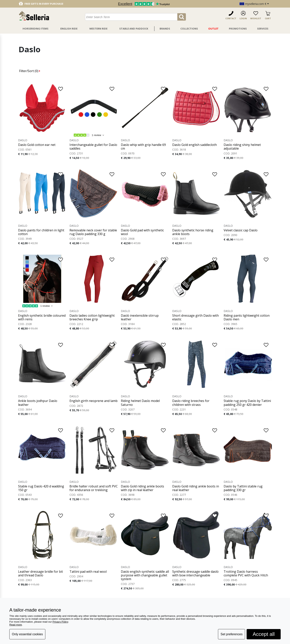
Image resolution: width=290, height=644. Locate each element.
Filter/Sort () (30, 71)
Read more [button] (16, 625)
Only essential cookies (27, 634)
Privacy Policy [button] (60, 622)
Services (263, 29)
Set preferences (232, 634)
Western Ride (98, 29)
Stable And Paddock (134, 29)
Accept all (264, 634)
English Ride (69, 29)
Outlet (213, 29)
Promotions (238, 29)
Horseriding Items (36, 29)
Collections (189, 29)
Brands (165, 29)
